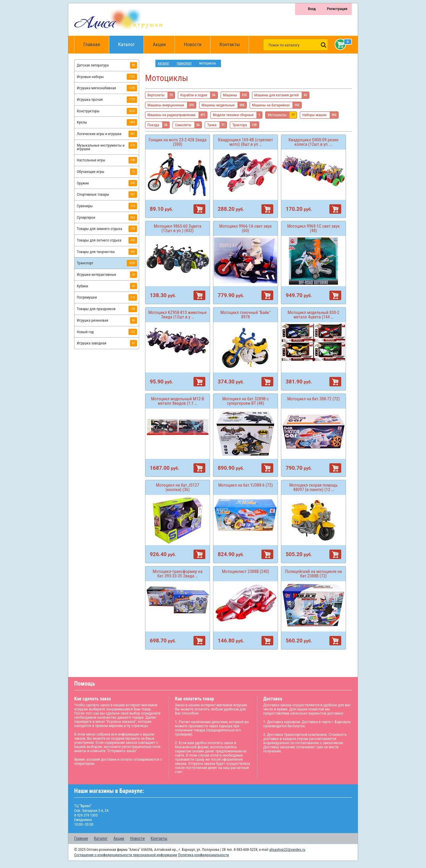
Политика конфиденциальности (203, 855)
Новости (193, 44)
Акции (159, 44)
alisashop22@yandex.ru (287, 850)
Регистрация (337, 9)
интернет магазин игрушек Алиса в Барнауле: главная (150, 63)
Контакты (230, 44)
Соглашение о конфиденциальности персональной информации (126, 855)
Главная (94, 45)
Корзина (339, 44)
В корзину (199, 209)
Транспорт (184, 63)
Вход (312, 9)
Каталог (131, 42)
